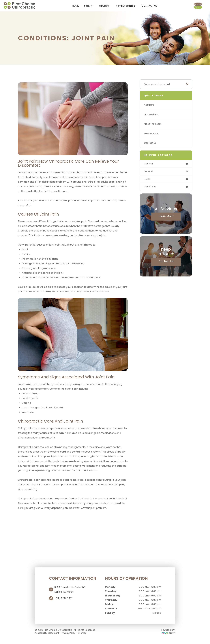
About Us (149, 110)
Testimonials (152, 138)
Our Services (151, 119)
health (148, 184)
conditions (150, 192)
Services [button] (88, 8)
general (149, 168)
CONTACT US (187, 12)
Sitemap (88, 638)
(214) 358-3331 (63, 603)
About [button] (72, 8)
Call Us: (187, 4)
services (149, 176)
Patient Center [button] (110, 8)
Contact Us (133, 8)
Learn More (166, 222)
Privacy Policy (73, 638)
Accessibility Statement (49, 638)
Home (59, 8)
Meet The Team (153, 129)
